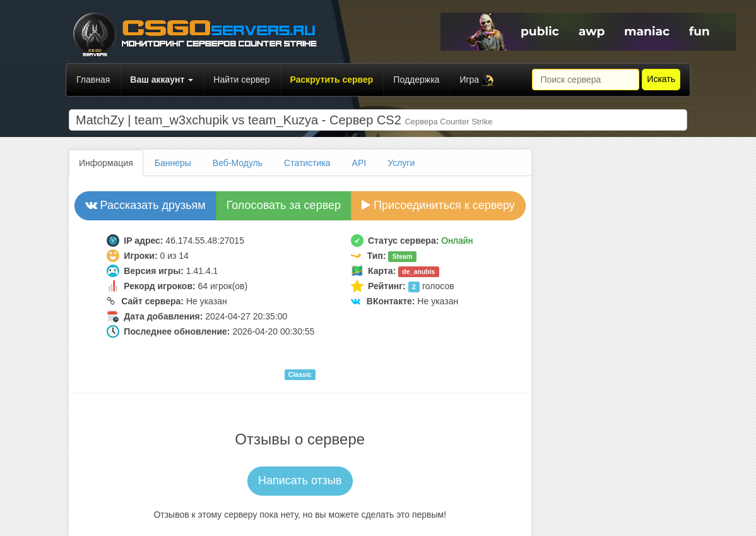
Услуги (401, 163)
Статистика (307, 163)
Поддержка (416, 80)
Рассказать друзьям (145, 205)
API (359, 163)
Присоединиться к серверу (438, 205)
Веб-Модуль (238, 163)
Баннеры (173, 163)
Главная (93, 80)
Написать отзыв (300, 480)
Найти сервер (241, 80)
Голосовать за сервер (284, 205)
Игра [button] (477, 80)
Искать (661, 79)
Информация (106, 163)
